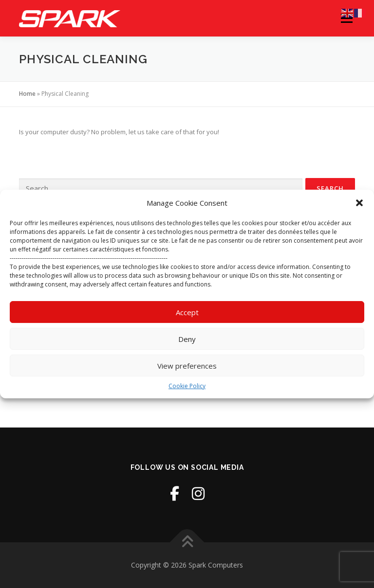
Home (27, 94)
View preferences (187, 366)
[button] (359, 203)
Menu (346, 18)
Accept (187, 312)
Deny (187, 339)
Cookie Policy (187, 386)
